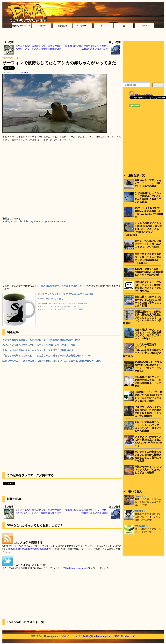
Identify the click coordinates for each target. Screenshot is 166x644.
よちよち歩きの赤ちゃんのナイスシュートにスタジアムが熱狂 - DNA (38, 350)
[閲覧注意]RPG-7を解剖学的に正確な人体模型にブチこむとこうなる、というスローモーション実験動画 (142, 317)
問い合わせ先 (128, 636)
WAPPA (139, 511)
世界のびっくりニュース (18, 58)
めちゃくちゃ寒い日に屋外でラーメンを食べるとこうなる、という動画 (148, 244)
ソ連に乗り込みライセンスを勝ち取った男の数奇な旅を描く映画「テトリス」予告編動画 (148, 411)
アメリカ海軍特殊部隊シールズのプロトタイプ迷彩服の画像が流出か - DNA (41, 340)
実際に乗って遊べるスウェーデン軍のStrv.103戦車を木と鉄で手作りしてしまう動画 (148, 301)
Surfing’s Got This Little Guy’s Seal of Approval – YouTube (34, 221)
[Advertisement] (83, 35)
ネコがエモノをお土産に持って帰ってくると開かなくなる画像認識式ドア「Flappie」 (148, 258)
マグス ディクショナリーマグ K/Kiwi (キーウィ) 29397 (60, 306)
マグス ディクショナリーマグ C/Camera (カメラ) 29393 (60, 309)
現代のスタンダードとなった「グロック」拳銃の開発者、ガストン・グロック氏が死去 (148, 286)
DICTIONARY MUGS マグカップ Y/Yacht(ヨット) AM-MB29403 (63, 303)
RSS (117, 636)
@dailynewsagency (76, 568)
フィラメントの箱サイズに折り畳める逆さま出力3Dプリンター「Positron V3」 (149, 441)
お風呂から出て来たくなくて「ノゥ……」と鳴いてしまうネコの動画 (148, 183)
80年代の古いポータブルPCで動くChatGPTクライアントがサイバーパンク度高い (148, 367)
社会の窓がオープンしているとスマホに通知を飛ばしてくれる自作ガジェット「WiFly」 (148, 334)
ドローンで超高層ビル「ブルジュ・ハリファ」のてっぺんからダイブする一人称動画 (148, 426)
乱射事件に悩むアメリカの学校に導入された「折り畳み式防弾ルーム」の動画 (148, 382)
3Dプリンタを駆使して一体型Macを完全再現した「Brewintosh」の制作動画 (149, 213)
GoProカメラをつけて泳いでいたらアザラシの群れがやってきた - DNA (39, 345)
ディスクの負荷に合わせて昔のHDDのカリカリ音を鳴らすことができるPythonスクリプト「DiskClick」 (143, 229)
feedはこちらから (144, 94)
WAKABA (140, 526)
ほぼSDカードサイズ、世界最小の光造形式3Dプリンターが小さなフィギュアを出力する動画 (148, 396)
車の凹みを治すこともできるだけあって (61, 286)
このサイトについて (70, 636)
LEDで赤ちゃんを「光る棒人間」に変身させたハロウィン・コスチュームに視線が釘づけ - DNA (52, 361)
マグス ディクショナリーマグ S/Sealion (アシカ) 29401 (66, 294)
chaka (25, 72)
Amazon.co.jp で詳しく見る (51, 299)
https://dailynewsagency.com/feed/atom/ (29, 549)
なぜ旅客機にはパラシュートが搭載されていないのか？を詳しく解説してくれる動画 (148, 198)
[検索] (136, 85)
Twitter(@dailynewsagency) (97, 636)
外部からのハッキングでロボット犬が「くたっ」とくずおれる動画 (148, 469)
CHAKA (139, 496)
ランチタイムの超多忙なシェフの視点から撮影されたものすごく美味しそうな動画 (148, 456)
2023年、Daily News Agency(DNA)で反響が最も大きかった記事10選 (149, 272)
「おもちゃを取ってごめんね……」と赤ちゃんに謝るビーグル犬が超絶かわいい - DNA (47, 356)
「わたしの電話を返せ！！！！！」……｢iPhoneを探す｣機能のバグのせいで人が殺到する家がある (143, 350)
